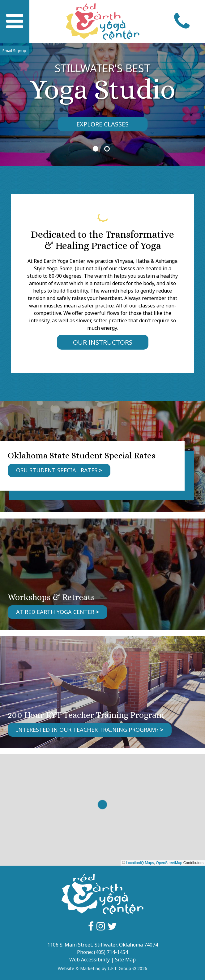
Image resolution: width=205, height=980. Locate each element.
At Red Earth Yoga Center (55, 612)
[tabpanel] (102, 96)
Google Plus (112, 926)
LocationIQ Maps (140, 863)
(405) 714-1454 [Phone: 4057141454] (111, 952)
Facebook (91, 926)
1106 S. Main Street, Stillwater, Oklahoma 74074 (103, 945)
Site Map (125, 960)
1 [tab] (96, 149)
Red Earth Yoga (103, 22)
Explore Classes (102, 124)
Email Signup (14, 51)
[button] (102, 805)
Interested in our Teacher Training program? (87, 730)
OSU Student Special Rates (57, 470)
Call (182, 22)
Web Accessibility (90, 960)
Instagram (101, 926)
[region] (102, 810)
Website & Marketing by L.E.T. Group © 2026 (102, 968)
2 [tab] (107, 149)
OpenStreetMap (169, 863)
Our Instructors (103, 342)
